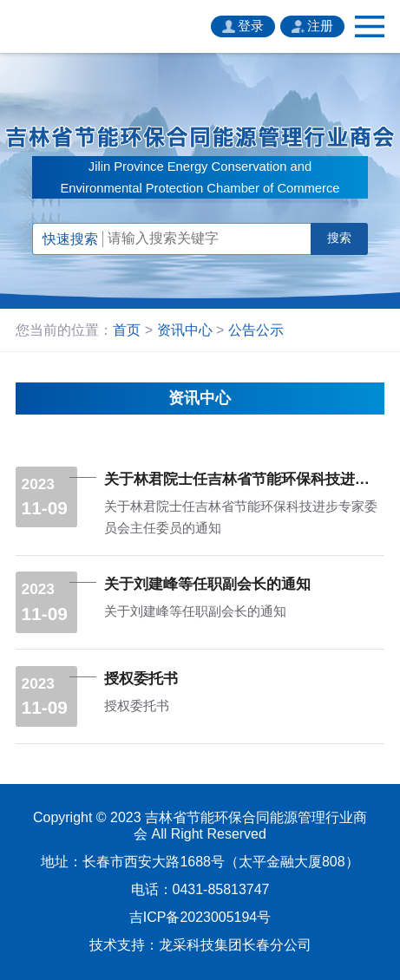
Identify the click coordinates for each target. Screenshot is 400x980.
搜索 (339, 238)
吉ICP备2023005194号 (200, 917)
